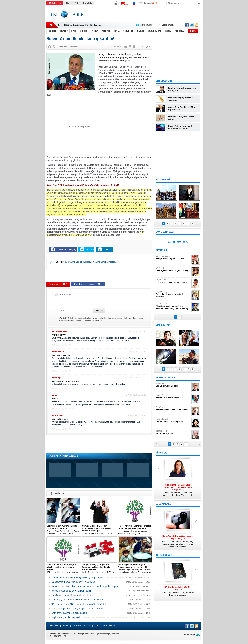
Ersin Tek (173, 269)
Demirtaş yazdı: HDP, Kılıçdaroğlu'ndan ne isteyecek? (78, 600)
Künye (68, 3)
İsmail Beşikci (173, 432)
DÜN (169, 242)
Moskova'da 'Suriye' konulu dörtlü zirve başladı (74, 582)
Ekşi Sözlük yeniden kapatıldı (66, 617)
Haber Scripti (190, 635)
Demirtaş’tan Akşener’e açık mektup (69, 613)
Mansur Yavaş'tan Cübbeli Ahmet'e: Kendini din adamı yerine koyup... (85, 586)
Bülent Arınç (70, 262)
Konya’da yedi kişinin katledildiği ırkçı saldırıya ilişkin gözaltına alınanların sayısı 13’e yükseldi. (178, 541)
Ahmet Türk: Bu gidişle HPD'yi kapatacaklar (182, 108)
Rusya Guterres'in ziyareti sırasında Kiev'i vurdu (180, 127)
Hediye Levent (173, 420)
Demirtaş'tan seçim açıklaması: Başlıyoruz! (182, 89)
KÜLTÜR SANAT (164, 555)
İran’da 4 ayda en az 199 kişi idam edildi (71, 591)
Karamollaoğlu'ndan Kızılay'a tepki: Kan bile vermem (77, 609)
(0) (66, 345)
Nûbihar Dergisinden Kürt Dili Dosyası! (83, 25)
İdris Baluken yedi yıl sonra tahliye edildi (71, 595)
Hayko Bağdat (173, 397)
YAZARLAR (161, 250)
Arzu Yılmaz (173, 409)
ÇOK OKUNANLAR (165, 232)
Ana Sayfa (54, 626)
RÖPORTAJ (161, 453)
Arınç (98, 262)
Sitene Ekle (87, 3)
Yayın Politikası (109, 626)
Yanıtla (57, 345)
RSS (97, 626)
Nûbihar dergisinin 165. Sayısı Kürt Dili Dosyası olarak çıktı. (178, 591)
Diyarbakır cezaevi (109, 262)
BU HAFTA (177, 242)
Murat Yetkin (173, 385)
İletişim (65, 626)
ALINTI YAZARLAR (165, 378)
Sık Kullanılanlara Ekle (81, 626)
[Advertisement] (217, 55)
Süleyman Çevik (173, 257)
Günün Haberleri (55, 3)
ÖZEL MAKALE (163, 504)
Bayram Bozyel (173, 294)
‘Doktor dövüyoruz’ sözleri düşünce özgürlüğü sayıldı (77, 577)
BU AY (186, 242)
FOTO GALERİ (163, 180)
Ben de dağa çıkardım (85, 262)
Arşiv (77, 3)
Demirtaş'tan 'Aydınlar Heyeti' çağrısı (182, 118)
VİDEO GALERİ (163, 325)
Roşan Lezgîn (173, 281)
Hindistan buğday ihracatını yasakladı (181, 99)
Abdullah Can (173, 306)
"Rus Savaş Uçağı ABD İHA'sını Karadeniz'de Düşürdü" (79, 604)
